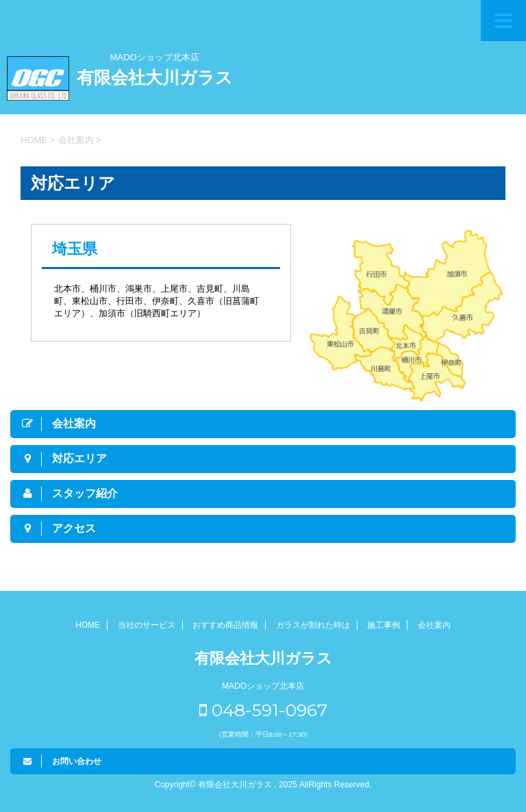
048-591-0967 (263, 710)
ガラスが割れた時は (313, 625)
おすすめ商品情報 (225, 625)
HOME (88, 625)
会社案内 (434, 625)
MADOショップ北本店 (155, 57)
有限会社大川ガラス (155, 77)
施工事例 (384, 625)
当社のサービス (147, 625)
